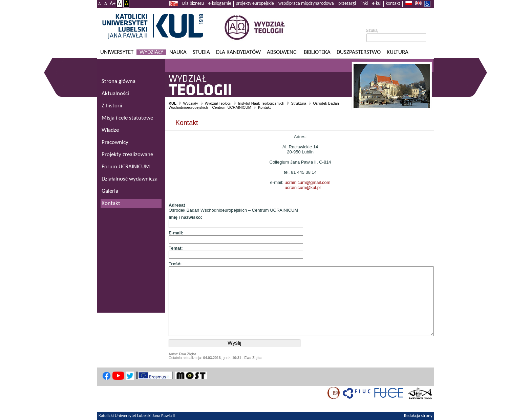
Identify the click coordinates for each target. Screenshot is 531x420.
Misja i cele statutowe (127, 118)
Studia (201, 52)
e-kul (377, 4)
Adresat (177, 205)
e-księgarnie (220, 4)
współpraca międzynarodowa (306, 4)
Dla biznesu (193, 4)
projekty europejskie (255, 4)
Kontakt (264, 107)
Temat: (176, 248)
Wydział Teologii (218, 103)
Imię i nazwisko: (185, 217)
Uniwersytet (117, 52)
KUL (173, 103)
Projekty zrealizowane (127, 155)
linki (364, 4)
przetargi (347, 4)
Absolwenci (282, 52)
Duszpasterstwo (359, 52)
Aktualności (115, 94)
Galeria (110, 191)
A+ (113, 4)
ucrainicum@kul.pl (303, 187)
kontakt (393, 4)
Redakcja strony (418, 416)
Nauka (178, 52)
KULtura (398, 52)
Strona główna (119, 81)
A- (100, 4)
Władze (110, 130)
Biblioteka (317, 52)
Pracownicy (115, 142)
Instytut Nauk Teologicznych (261, 103)
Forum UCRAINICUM (126, 167)
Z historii (112, 106)
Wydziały (151, 52)
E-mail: (176, 233)
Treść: (175, 264)
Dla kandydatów (238, 52)
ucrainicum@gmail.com (307, 182)
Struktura (299, 103)
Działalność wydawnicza (130, 179)
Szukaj (372, 30)
